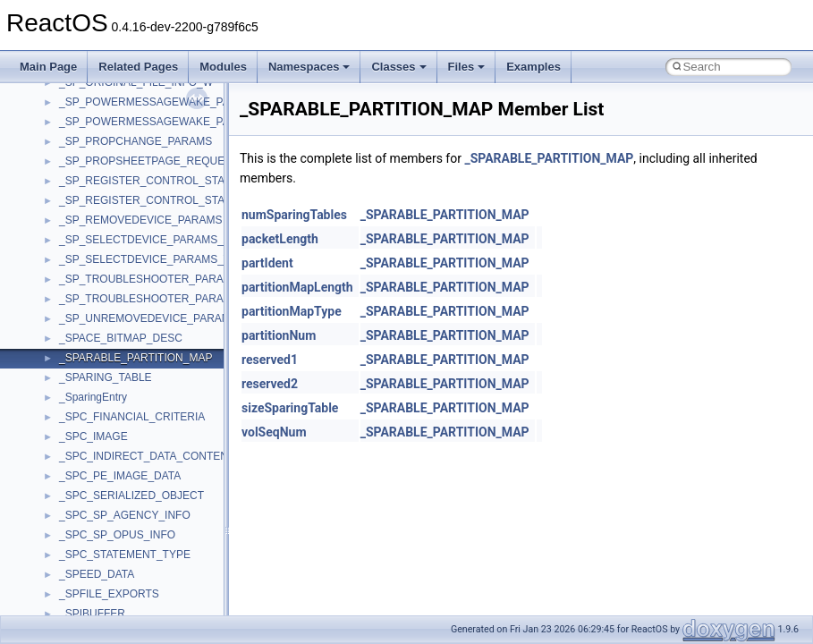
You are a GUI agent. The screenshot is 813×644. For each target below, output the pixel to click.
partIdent (267, 263)
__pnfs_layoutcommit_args (123, 314)
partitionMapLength (297, 287)
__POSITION (91, 471)
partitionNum (279, 335)
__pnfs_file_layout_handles (124, 137)
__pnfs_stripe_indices (111, 452)
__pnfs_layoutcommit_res (120, 334)
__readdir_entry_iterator (116, 570)
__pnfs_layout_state (107, 294)
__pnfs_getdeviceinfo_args (123, 157)
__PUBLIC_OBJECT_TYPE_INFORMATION (166, 530)
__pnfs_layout (93, 275)
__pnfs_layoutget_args (113, 353)
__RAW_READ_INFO (111, 550)
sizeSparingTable (290, 408)
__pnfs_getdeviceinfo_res (120, 176)
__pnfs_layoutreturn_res (117, 432)
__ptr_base (86, 511)
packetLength (280, 239)
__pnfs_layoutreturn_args (120, 412)
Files (467, 67)
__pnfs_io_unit (94, 255)
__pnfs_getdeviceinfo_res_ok (129, 196)
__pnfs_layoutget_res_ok (119, 393)
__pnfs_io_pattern (102, 216)
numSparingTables (294, 215)
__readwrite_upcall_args (118, 609)
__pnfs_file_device (103, 97)
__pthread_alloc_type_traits (125, 491)
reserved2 (270, 384)
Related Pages (138, 67)
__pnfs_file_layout (102, 117)
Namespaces (309, 67)
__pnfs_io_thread (101, 235)
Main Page (48, 67)
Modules (223, 67)
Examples (534, 67)
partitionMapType (292, 311)
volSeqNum (274, 432)
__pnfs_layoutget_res (110, 373)
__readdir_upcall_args (112, 589)
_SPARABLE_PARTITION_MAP (549, 158)
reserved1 (270, 360)
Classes (398, 67)
